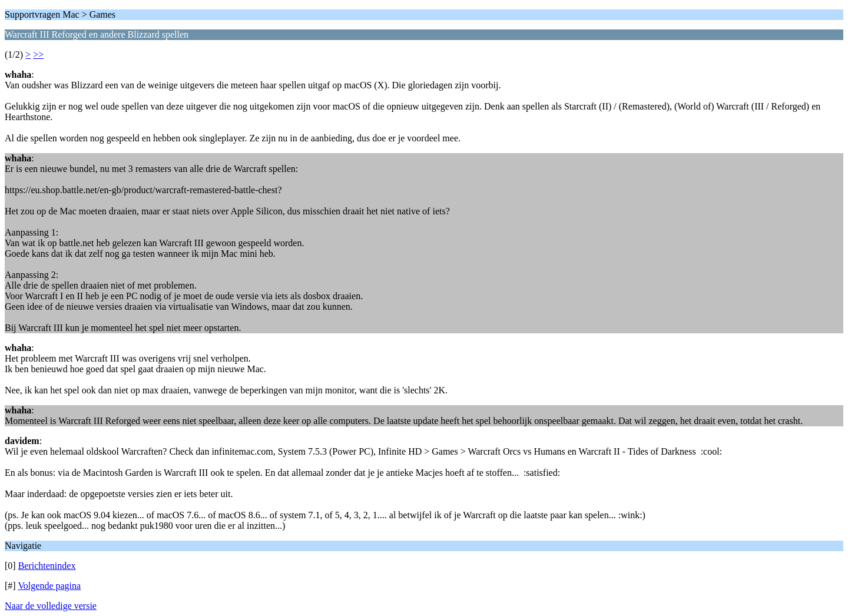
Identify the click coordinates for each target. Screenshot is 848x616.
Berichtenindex (47, 566)
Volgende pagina (49, 586)
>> (38, 54)
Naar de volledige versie (51, 606)
